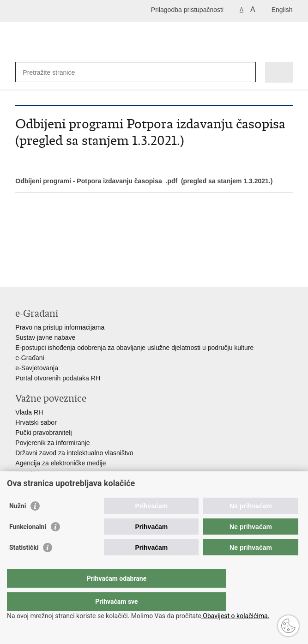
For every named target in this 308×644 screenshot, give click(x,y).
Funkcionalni (28, 545)
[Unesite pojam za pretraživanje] (56, 72)
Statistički (24, 566)
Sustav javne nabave (45, 337)
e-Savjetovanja (37, 368)
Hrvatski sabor (36, 422)
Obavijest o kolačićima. (235, 616)
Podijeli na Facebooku (40, 254)
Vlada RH (29, 412)
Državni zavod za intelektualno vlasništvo (74, 453)
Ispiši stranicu (20, 254)
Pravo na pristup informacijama (60, 327)
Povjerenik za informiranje (52, 443)
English (282, 10)
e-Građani (30, 358)
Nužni (18, 524)
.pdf (172, 181)
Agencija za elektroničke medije (60, 463)
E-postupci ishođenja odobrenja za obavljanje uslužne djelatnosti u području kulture (134, 348)
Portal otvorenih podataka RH (58, 378)
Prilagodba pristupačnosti (187, 10)
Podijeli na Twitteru (60, 254)
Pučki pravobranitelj (43, 433)
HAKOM (27, 473)
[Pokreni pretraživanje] (247, 72)
